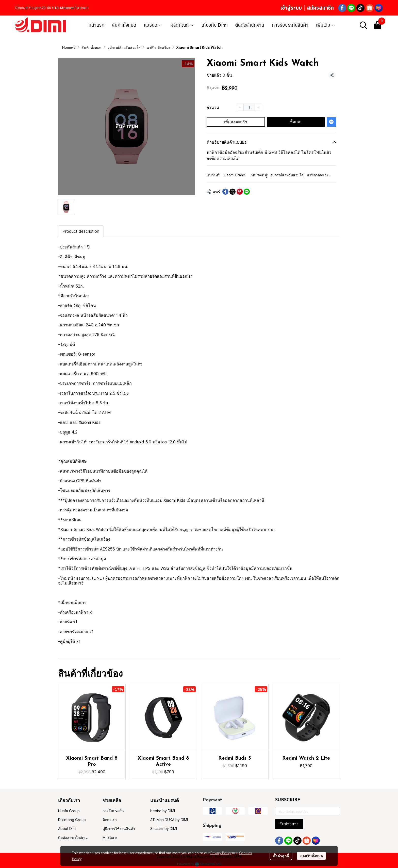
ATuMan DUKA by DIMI (169, 820)
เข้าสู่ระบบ (291, 8)
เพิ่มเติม (326, 25)
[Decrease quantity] (240, 107)
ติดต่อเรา (110, 820)
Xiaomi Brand (234, 175)
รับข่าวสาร (289, 824)
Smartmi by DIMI (164, 829)
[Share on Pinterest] (240, 192)
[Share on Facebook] (225, 192)
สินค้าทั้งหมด (92, 47)
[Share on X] (233, 192)
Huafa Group (69, 811)
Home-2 (69, 47)
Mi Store (110, 837)
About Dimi (67, 829)
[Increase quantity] (258, 107)
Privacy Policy (221, 853)
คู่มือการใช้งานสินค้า (119, 829)
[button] (363, 25)
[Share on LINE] (247, 192)
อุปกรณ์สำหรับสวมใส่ (124, 47)
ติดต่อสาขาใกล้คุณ (73, 837)
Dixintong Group (72, 820)
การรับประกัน (113, 811)
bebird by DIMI (163, 811)
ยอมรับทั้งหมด (312, 856)
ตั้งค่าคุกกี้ (281, 856)
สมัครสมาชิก (320, 8)
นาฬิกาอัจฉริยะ (158, 47)
